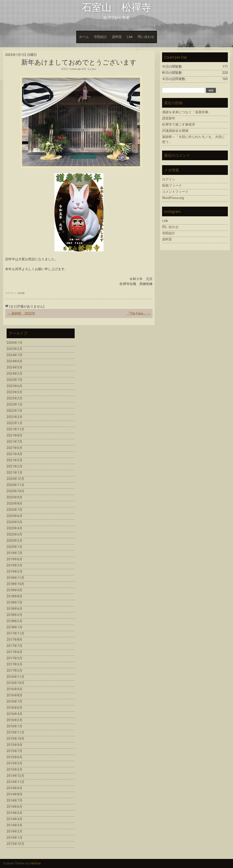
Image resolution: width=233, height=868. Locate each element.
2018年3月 (15, 615)
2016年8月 (15, 695)
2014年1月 (15, 838)
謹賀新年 (169, 118)
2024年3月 (15, 367)
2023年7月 (15, 380)
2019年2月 (15, 572)
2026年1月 (15, 343)
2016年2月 (15, 720)
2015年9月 (15, 745)
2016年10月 (15, 683)
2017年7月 (15, 646)
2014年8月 (15, 794)
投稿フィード (172, 185)
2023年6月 (15, 386)
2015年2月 (15, 770)
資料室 (117, 37)
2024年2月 (15, 374)
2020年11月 (15, 485)
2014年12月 (15, 776)
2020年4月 (15, 528)
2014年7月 (15, 800)
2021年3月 (15, 460)
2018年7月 (15, 602)
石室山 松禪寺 (116, 7)
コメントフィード (175, 192)
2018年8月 (15, 596)
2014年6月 (15, 807)
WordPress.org (173, 198)
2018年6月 (15, 609)
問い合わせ (146, 37)
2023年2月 (15, 398)
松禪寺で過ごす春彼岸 (179, 124)
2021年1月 (15, 473)
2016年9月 (15, 689)
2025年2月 (15, 349)
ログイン (169, 179)
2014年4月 (15, 819)
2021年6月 (15, 448)
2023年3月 (15, 392)
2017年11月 (15, 633)
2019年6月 (15, 559)
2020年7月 (15, 510)
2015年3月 (15, 763)
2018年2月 (15, 621)
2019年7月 (15, 553)
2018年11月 (15, 578)
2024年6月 (15, 361)
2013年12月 (15, 844)
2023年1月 (15, 405)
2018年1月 (15, 627)
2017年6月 (15, 652)
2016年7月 (15, 701)
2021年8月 (15, 435)
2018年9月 (15, 590)
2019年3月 (15, 565)
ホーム (84, 37)
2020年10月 (15, 491)
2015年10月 (15, 739)
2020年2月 (15, 541)
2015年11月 (15, 732)
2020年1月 (15, 547)
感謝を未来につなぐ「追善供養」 (187, 112)
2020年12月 (15, 479)
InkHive (35, 863)
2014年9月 (15, 788)
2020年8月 (15, 503)
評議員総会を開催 (175, 131)
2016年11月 (15, 677)
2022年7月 (15, 411)
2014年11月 (15, 782)
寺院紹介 (100, 37)
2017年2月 (15, 671)
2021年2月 (15, 466)
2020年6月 (15, 516)
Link (130, 37)
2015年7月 (15, 751)
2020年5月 (15, 522)
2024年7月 (15, 355)
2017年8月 (15, 640)
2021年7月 (15, 442)
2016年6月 (15, 708)
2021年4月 (15, 454)
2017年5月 (15, 658)
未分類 (21, 293)
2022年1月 (15, 423)
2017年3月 (15, 664)
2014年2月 (15, 831)
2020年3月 (15, 534)
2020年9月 (15, 497)
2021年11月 (15, 429)
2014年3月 (15, 825)
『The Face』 (139, 313)
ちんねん (92, 69)
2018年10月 (15, 584)
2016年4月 (15, 714)
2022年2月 (15, 417)
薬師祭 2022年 (21, 313)
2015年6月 (15, 757)
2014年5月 (15, 813)
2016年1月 (15, 726)
